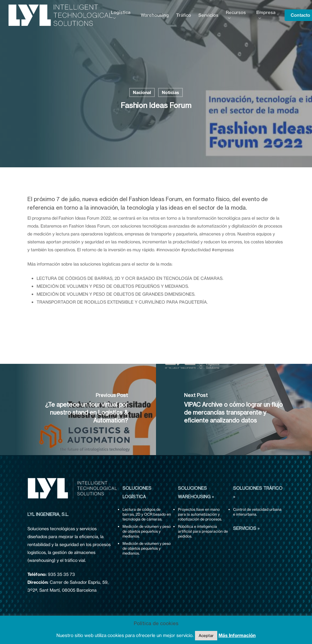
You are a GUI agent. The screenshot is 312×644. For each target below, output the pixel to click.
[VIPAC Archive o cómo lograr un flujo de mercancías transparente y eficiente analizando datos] (234, 409)
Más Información (237, 635)
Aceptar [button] (206, 635)
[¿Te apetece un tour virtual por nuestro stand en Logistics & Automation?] (78, 409)
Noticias (170, 92)
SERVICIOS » (246, 528)
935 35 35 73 (61, 574)
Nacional (142, 92)
